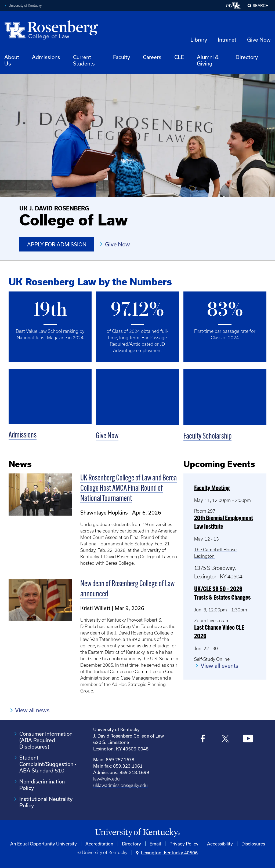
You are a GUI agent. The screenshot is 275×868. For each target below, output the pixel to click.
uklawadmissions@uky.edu (120, 785)
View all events (219, 666)
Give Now (259, 40)
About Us (12, 60)
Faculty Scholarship (207, 437)
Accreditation (99, 844)
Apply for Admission (57, 244)
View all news (32, 710)
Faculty (122, 57)
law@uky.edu (106, 779)
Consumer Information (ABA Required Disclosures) (46, 740)
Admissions (46, 57)
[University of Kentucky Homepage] (137, 833)
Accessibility (220, 844)
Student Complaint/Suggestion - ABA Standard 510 (48, 764)
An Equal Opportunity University (44, 844)
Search (261, 6)
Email (155, 844)
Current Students (84, 60)
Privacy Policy (184, 844)
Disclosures (253, 844)
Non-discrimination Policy (42, 785)
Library (199, 40)
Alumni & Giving (208, 60)
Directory (247, 57)
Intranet (227, 40)
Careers (152, 57)
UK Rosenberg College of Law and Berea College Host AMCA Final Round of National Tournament (129, 489)
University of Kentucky (25, 6)
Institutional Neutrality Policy (46, 802)
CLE (179, 57)
